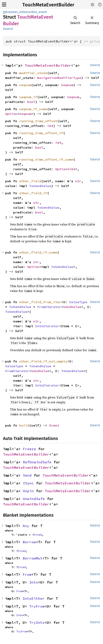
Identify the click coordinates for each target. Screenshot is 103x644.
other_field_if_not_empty (43, 361)
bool (31, 102)
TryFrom (37, 606)
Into (34, 582)
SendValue (72, 307)
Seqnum (67, 85)
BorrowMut (32, 558)
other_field (30, 181)
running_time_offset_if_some (46, 159)
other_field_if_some (38, 252)
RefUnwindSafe (37, 462)
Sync (29, 483)
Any (26, 526)
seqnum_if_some (33, 109)
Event (54, 425)
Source (8, 29)
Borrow (29, 542)
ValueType (78, 302)
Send (27, 475)
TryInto (37, 622)
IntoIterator (47, 326)
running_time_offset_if (41, 133)
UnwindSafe (34, 499)
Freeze (29, 449)
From (27, 574)
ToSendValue (40, 186)
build (24, 425)
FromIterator (49, 307)
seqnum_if (28, 97)
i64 (50, 126)
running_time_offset (38, 121)
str (78, 181)
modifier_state (33, 73)
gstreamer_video (15, 12)
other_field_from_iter (40, 302)
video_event (38, 12)
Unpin (28, 491)
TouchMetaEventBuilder (48, 5)
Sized (38, 535)
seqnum (25, 85)
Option (11, 114)
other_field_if (33, 193)
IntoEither (34, 598)
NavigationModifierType (59, 78)
